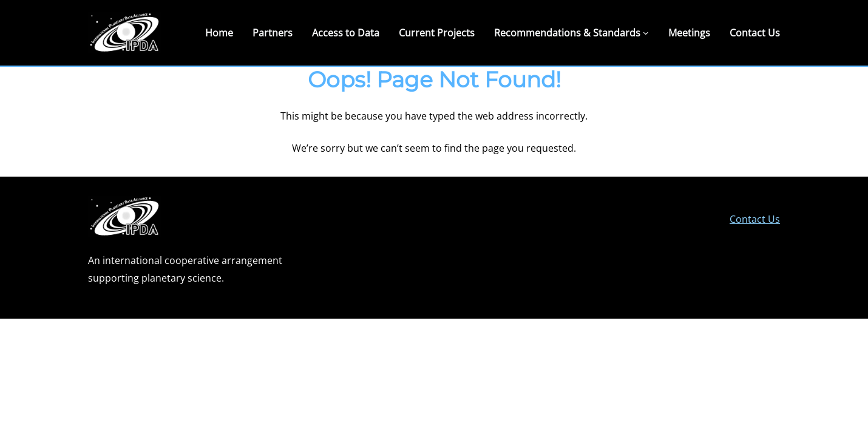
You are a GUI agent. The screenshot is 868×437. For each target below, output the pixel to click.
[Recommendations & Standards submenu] (646, 33)
